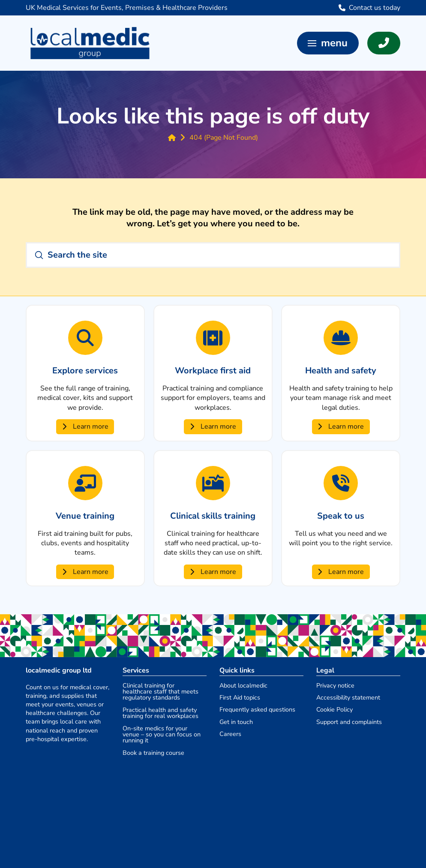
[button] (328, 43)
